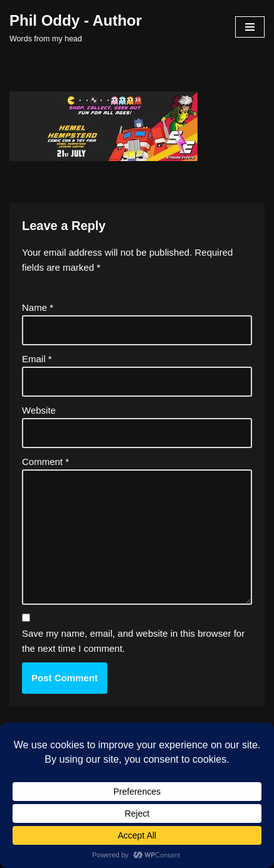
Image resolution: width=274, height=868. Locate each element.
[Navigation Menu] (250, 27)
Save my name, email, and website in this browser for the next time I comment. (133, 641)
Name (38, 307)
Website (39, 410)
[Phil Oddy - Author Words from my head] (76, 27)
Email (37, 359)
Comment (45, 462)
